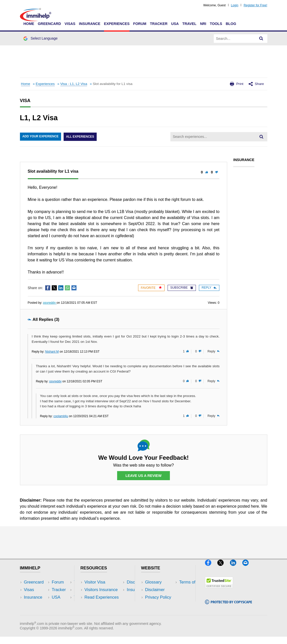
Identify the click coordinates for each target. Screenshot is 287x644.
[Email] (248, 568)
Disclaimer (155, 590)
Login (235, 5)
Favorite (151, 288)
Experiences (117, 24)
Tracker (159, 24)
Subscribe (182, 288)
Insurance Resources (104, 613)
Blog (231, 24)
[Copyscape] (228, 606)
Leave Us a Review (144, 476)
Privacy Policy (158, 597)
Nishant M (52, 352)
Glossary (153, 582)
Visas (70, 24)
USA (175, 24)
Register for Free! (255, 5)
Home (29, 24)
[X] (224, 568)
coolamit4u (61, 416)
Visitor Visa (95, 582)
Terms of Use (158, 605)
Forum (140, 24)
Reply (209, 288)
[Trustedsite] (219, 590)
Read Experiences (102, 597)
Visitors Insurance (101, 590)
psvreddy (50, 303)
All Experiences (81, 137)
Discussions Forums (103, 605)
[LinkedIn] (236, 568)
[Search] (261, 39)
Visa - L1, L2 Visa (74, 84)
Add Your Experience (41, 137)
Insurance (90, 24)
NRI (203, 24)
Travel (189, 24)
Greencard (49, 24)
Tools (216, 24)
